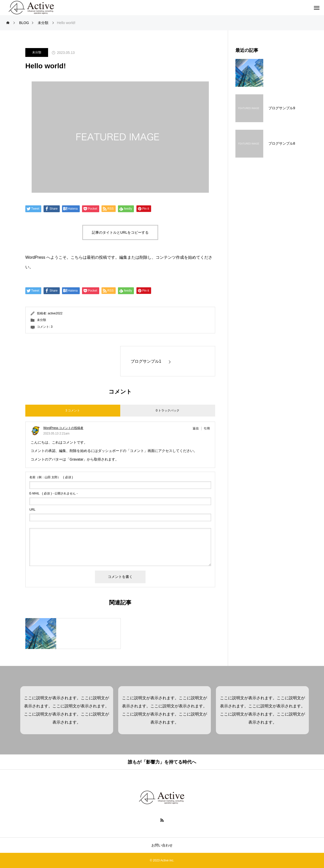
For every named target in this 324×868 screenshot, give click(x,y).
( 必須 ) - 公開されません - (54, 493)
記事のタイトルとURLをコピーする (120, 232)
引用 (207, 428)
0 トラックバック (168, 410)
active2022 (55, 313)
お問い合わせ (162, 845)
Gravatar (76, 459)
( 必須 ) (51, 477)
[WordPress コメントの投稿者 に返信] (197, 428)
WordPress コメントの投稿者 (63, 428)
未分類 (37, 52)
